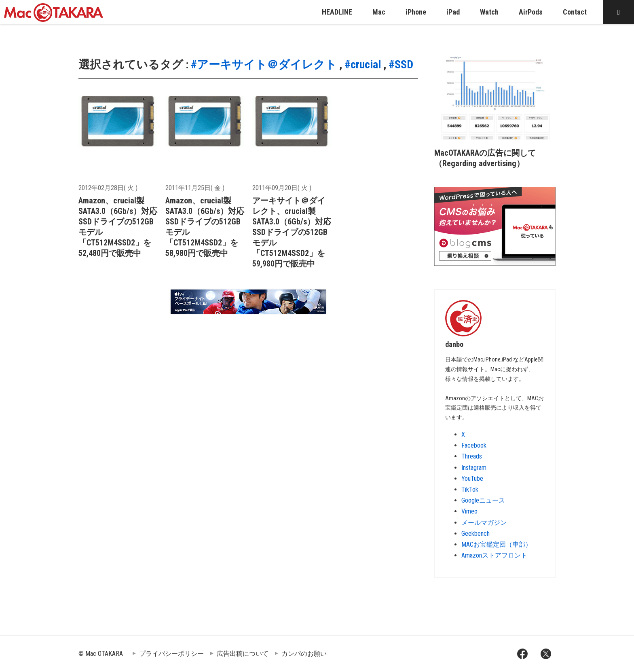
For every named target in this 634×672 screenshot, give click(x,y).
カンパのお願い (304, 654)
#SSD (401, 64)
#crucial (363, 64)
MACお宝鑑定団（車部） (497, 544)
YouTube (472, 479)
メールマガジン (484, 523)
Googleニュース (483, 500)
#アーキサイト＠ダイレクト (264, 64)
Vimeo (469, 511)
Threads (472, 456)
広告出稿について (243, 654)
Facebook (474, 445)
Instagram (474, 468)
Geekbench (475, 534)
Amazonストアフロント (494, 555)
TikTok (470, 489)
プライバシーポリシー (171, 654)
